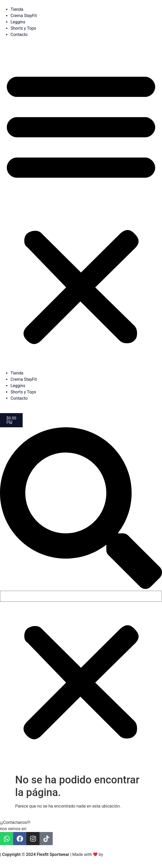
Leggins (18, 22)
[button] (81, 207)
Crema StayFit (24, 16)
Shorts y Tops (23, 28)
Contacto (19, 35)
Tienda (17, 9)
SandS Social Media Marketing (133, 854)
